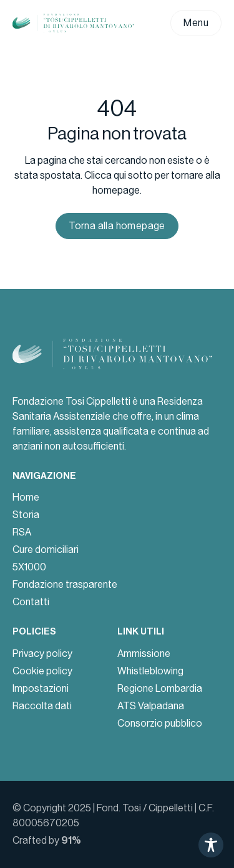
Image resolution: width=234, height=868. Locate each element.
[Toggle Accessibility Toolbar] (211, 845)
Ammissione (144, 653)
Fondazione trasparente (65, 584)
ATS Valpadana (151, 706)
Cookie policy (42, 671)
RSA (22, 532)
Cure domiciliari (46, 550)
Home (26, 497)
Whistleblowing (150, 671)
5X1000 (29, 567)
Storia (26, 515)
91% (71, 840)
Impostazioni (41, 688)
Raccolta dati (42, 706)
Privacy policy (42, 653)
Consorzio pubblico (160, 723)
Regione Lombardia (160, 688)
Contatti (31, 602)
